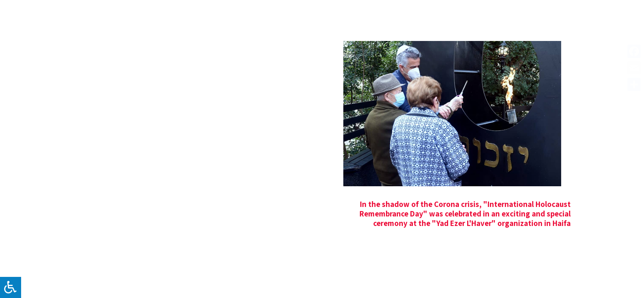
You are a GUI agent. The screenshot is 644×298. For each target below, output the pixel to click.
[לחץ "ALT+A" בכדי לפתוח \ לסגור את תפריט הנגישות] (11, 287)
